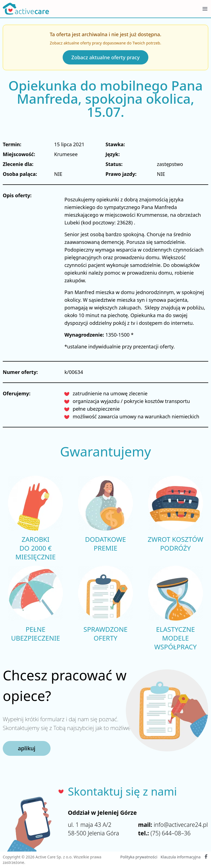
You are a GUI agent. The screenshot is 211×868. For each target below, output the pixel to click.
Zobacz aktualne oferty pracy (105, 57)
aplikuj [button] (27, 748)
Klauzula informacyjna (181, 857)
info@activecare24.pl (181, 825)
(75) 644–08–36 (171, 833)
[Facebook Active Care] (206, 857)
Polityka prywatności (139, 857)
